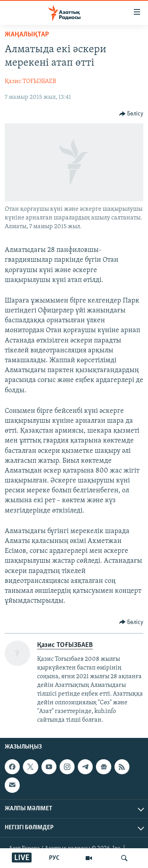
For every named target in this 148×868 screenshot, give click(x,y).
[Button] (131, 114)
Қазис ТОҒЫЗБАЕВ (30, 81)
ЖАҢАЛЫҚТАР (27, 35)
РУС (54, 858)
